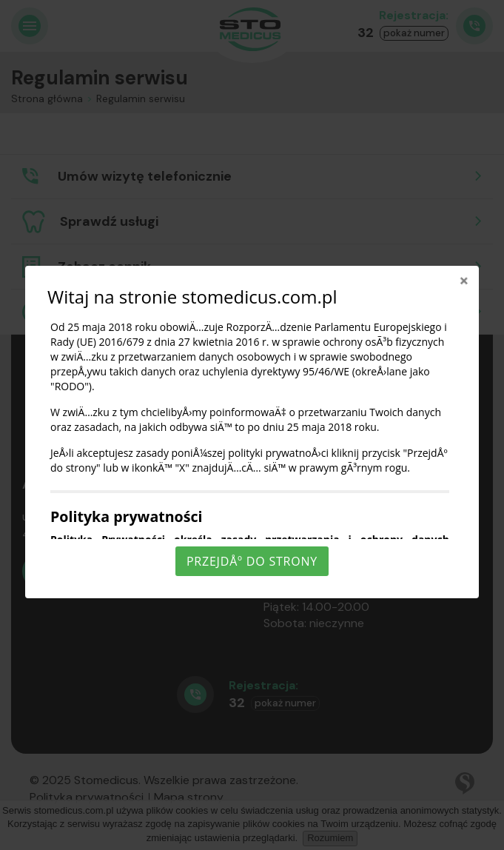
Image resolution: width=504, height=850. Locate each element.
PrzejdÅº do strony (252, 561)
